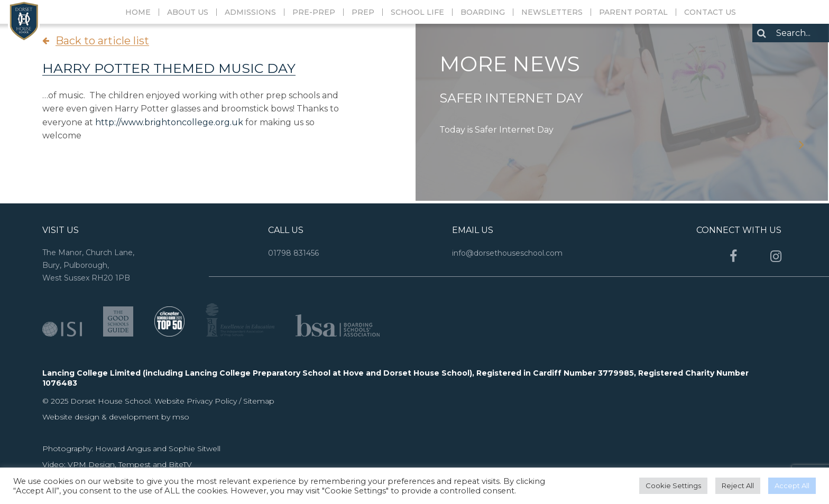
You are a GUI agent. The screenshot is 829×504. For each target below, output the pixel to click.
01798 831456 (293, 253)
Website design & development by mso (116, 417)
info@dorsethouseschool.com (507, 253)
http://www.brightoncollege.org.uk (169, 122)
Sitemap (259, 401)
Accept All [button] (792, 486)
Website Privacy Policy (197, 401)
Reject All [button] (738, 486)
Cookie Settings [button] (673, 486)
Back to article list (102, 41)
